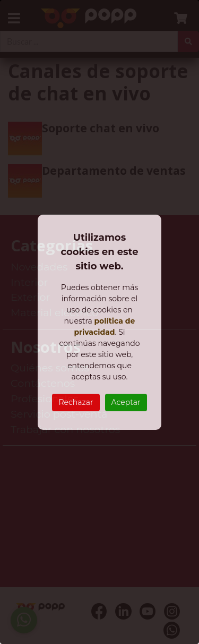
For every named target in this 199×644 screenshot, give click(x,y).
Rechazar (76, 402)
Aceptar (126, 402)
